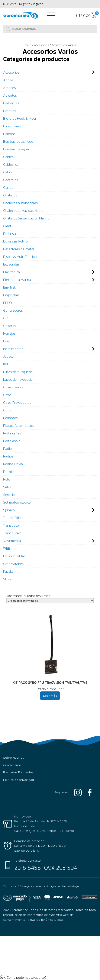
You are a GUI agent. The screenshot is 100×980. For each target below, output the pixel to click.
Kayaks (8, 571)
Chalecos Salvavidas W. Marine (26, 218)
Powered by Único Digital (46, 920)
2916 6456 (28, 868)
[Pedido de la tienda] (50, 601)
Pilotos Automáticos (18, 425)
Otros (7, 395)
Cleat (7, 226)
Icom (7, 341)
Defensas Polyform (17, 241)
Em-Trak (10, 287)
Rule (7, 479)
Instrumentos (13, 349)
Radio (7, 449)
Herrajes (9, 333)
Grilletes (10, 326)
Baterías (10, 111)
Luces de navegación (19, 379)
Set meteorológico (17, 502)
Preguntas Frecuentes (18, 772)
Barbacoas (11, 103)
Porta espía (12, 441)
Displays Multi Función (20, 257)
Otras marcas (13, 387)
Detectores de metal (19, 249)
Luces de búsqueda (18, 372)
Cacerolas (11, 180)
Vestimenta (12, 541)
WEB (7, 548)
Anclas (8, 80)
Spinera (9, 510)
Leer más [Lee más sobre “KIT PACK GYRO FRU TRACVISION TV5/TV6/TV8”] (50, 695)
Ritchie (8, 472)
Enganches (11, 295)
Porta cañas (12, 433)
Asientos (10, 95)
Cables (8, 157)
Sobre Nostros (14, 758)
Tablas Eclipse (14, 518)
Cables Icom (12, 164)
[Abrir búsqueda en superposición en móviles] (50, 29)
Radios (8, 456)
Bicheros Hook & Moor (20, 118)
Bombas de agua (16, 149)
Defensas (10, 234)
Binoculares (12, 126)
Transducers (12, 533)
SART (7, 487)
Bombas (9, 134)
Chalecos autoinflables (20, 203)
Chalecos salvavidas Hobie (23, 211)
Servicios (10, 495)
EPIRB (8, 303)
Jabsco (8, 356)
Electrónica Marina (17, 280)
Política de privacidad (19, 780)
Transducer (12, 525)
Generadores (13, 310)
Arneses (9, 88)
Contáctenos (12, 765)
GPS (6, 318)
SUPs (7, 579)
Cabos (8, 172)
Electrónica (12, 272)
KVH (6, 364)
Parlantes (10, 418)
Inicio (28, 45)
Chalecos (10, 195)
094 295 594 (60, 868)
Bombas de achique (18, 141)
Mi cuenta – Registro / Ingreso (23, 4)
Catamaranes (13, 564)
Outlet (8, 410)
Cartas (8, 187)
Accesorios (41, 45)
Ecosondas (11, 264)
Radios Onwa (13, 464)
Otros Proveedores (17, 402)
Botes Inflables (14, 556)
